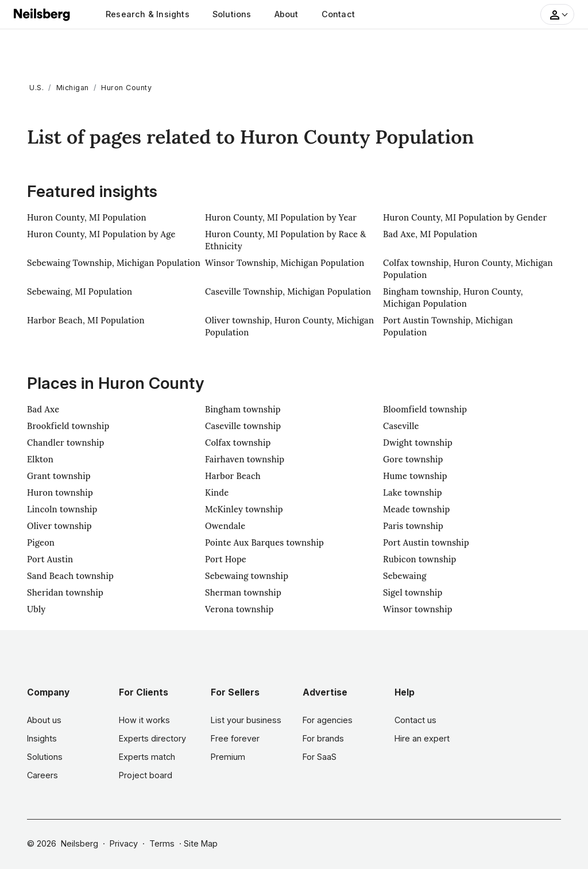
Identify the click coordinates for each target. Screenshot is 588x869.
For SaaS (320, 757)
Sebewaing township (247, 576)
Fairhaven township (245, 459)
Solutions (232, 14)
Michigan (73, 88)
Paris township (413, 526)
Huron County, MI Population (87, 217)
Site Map (201, 843)
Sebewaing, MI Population (80, 291)
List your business (246, 720)
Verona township (239, 609)
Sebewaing (405, 576)
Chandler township (66, 443)
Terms (162, 843)
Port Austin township (426, 542)
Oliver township (59, 526)
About (287, 14)
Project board (146, 775)
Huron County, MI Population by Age (101, 234)
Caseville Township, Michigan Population (288, 291)
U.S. (36, 88)
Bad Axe (43, 409)
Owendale (225, 526)
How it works (144, 720)
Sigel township (413, 592)
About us (44, 720)
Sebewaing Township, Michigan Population (114, 263)
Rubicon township (420, 559)
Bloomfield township (425, 409)
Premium (228, 757)
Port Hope (226, 559)
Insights (42, 738)
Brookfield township (68, 426)
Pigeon (41, 542)
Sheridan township (65, 592)
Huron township (60, 493)
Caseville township (243, 426)
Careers (42, 775)
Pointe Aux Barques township (264, 542)
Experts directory (152, 738)
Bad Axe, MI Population (430, 234)
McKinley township (244, 509)
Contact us (415, 720)
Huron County (126, 88)
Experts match (147, 757)
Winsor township (418, 609)
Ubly (36, 609)
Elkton (40, 459)
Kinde (217, 493)
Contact (338, 14)
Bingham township (243, 409)
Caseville (401, 426)
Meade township (417, 509)
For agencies (328, 720)
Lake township (413, 493)
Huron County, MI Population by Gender (465, 217)
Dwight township (418, 443)
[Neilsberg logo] (42, 13)
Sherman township (243, 592)
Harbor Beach (233, 476)
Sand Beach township (70, 576)
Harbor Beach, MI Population (86, 320)
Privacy (124, 843)
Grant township (59, 476)
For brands (323, 738)
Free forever (235, 738)
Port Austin (50, 559)
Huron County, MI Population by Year (281, 217)
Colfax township (238, 443)
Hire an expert (422, 738)
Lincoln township (62, 509)
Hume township (415, 476)
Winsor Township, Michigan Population (285, 263)
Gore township (413, 459)
